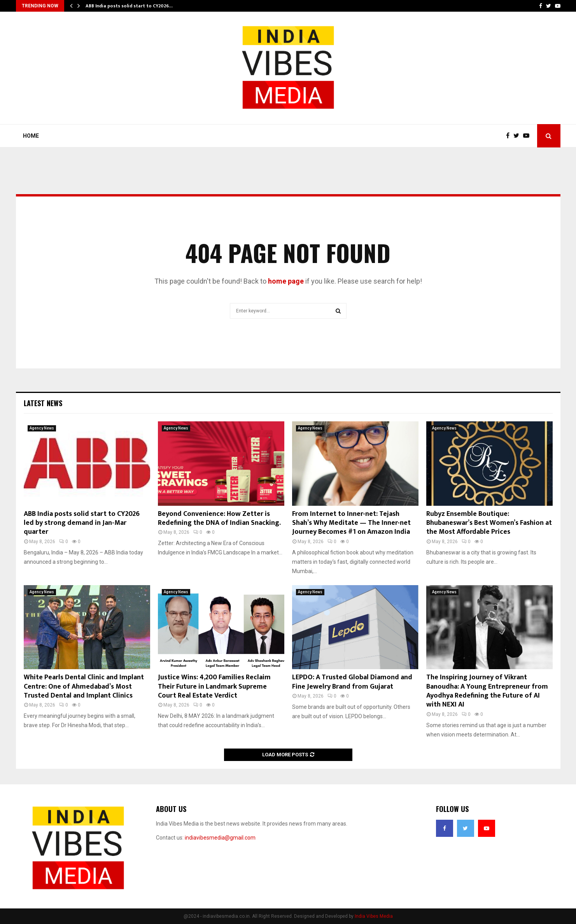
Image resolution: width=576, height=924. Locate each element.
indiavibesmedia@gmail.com (220, 838)
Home (31, 136)
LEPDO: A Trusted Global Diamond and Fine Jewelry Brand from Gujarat (352, 682)
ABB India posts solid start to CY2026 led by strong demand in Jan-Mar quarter (82, 523)
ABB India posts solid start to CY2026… (129, 6)
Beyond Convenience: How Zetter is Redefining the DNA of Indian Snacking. (219, 518)
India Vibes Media (374, 916)
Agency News (42, 428)
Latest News (43, 403)
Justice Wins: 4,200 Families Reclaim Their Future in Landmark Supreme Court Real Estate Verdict (214, 686)
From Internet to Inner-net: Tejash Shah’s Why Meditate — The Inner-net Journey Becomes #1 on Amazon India (351, 523)
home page (286, 281)
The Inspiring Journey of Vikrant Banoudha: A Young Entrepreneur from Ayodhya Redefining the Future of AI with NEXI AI (487, 691)
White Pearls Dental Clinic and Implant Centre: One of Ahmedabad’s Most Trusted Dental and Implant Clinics (84, 686)
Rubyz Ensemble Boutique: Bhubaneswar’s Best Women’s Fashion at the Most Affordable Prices (489, 523)
